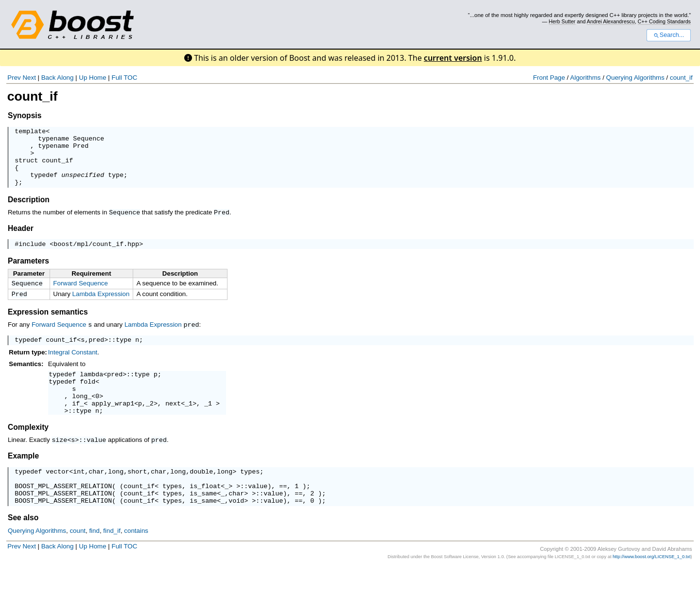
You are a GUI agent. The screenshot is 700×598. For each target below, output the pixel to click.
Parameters (28, 273)
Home (98, 78)
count (78, 562)
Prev (14, 78)
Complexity (28, 451)
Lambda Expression (101, 308)
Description (29, 211)
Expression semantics (48, 326)
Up (83, 78)
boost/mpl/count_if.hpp (96, 256)
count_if (681, 78)
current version (453, 58)
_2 (150, 426)
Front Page (549, 78)
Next (29, 78)
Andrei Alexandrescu (611, 21)
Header (21, 239)
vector (57, 496)
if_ (78, 426)
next (173, 426)
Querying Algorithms (635, 78)
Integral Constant (73, 368)
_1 (189, 426)
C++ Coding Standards (664, 21)
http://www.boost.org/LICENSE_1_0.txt (651, 588)
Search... (669, 35)
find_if (112, 562)
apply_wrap (111, 426)
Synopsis (25, 115)
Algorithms (586, 78)
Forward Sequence (80, 296)
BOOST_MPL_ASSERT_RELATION (63, 514)
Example (23, 480)
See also (23, 549)
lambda (91, 391)
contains (136, 562)
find (94, 562)
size (59, 464)
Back (49, 78)
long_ (82, 417)
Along (65, 78)
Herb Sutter (562, 21)
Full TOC (124, 78)
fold (87, 400)
